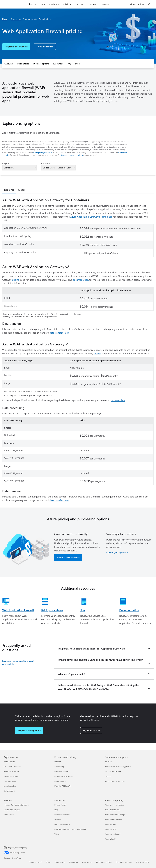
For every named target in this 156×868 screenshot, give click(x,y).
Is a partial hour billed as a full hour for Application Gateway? (91, 649)
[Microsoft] (14, 4)
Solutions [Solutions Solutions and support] (109, 762)
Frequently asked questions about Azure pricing (18, 662)
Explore (42, 4)
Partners (92, 4)
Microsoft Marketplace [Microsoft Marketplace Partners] (12, 810)
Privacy (49, 862)
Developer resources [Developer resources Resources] (62, 815)
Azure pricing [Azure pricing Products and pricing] (59, 767)
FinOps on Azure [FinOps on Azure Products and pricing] (60, 781)
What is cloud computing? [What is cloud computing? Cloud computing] (115, 805)
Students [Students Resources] (58, 819)
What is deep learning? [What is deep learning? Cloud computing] (114, 819)
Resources (58, 64)
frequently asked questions (72, 155)
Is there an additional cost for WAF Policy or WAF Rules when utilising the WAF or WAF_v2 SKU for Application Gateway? (98, 687)
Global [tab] (22, 190)
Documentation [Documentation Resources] (60, 805)
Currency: (46, 163)
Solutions (67, 4)
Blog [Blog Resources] (56, 810)
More (104, 4)
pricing (16, 280)
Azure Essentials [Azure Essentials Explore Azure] (10, 786)
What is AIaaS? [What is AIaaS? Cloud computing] (111, 824)
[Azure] (32, 4)
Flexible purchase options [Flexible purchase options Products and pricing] (64, 776)
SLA (83, 610)
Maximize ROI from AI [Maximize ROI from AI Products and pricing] (62, 786)
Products (53, 4)
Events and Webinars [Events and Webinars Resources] (62, 824)
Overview (9, 64)
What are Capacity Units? (72, 674)
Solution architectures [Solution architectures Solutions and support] (113, 771)
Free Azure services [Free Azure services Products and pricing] (62, 771)
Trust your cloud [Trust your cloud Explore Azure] (10, 781)
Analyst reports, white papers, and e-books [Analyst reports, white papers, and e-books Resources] (70, 829)
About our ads (87, 862)
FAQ (69, 64)
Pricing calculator (52, 610)
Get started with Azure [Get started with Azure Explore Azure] (12, 767)
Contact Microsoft (35, 862)
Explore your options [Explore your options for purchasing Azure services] (116, 552)
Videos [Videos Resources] (57, 834)
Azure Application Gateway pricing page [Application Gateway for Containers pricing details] (91, 217)
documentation (81, 280)
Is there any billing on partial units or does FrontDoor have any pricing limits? (100, 660)
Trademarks (73, 862)
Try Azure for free (45, 47)
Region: (6, 163)
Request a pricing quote (16, 47)
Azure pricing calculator (43, 152)
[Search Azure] (149, 4)
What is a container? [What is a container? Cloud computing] (113, 834)
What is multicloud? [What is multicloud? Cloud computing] (113, 810)
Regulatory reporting (124, 862)
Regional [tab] (9, 190)
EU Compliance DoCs (104, 862)
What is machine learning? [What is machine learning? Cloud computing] (115, 815)
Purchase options (41, 64)
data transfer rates (59, 333)
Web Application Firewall (18, 610)
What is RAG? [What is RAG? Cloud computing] (110, 839)
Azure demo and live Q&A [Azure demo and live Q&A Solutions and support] (115, 781)
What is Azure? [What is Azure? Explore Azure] (9, 762)
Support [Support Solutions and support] (108, 776)
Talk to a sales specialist (68, 557)
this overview (118, 400)
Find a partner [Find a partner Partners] (9, 815)
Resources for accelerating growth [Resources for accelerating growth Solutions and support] (118, 767)
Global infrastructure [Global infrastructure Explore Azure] (11, 771)
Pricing (80, 4)
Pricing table (23, 64)
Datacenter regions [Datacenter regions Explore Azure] (11, 776)
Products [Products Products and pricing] (58, 762)
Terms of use (60, 862)
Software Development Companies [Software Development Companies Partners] (16, 805)
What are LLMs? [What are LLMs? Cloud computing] (111, 829)
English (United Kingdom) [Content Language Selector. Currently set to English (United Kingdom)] (18, 848)
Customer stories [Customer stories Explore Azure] (10, 791)
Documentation (129, 610)
